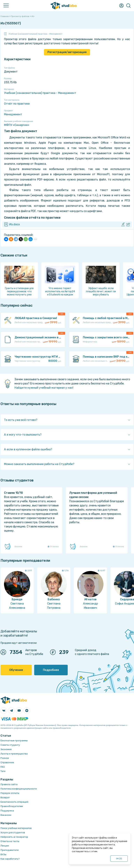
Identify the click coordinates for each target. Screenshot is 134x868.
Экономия (6, 749)
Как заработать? (10, 859)
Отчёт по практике (17, 104)
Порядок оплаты (10, 793)
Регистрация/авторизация (67, 52)
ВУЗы (3, 854)
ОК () (119, 859)
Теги (3, 771)
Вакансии (6, 815)
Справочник (7, 762)
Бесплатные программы (14, 741)
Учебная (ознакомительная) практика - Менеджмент (36, 34)
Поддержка (7, 811)
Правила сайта (9, 784)
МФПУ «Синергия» (17, 125)
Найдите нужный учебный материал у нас (44, 388)
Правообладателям (12, 806)
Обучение (16, 670)
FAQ (3, 767)
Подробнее (51, 670)
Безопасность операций (14, 802)
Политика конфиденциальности (19, 789)
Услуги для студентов (13, 833)
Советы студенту (10, 745)
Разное (5, 758)
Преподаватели (10, 850)
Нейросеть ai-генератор (14, 837)
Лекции (5, 846)
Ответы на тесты (10, 841)
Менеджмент (13, 114)
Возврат (5, 797)
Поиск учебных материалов (16, 828)
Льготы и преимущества (14, 754)
